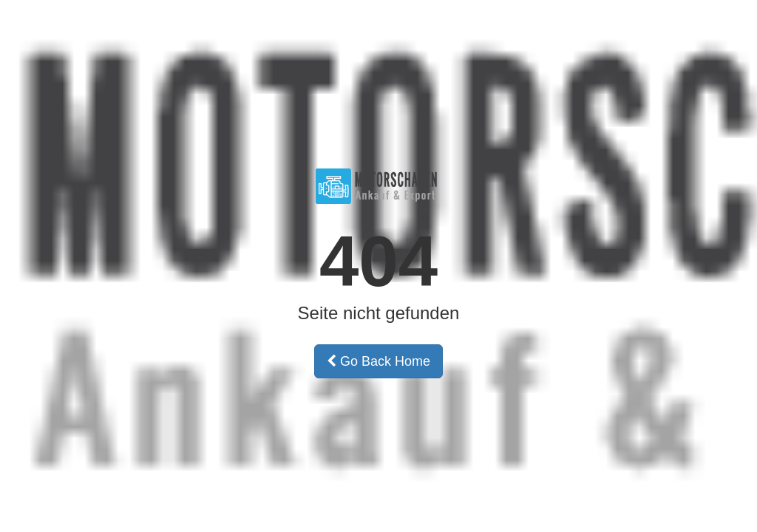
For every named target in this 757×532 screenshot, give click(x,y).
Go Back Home (378, 361)
